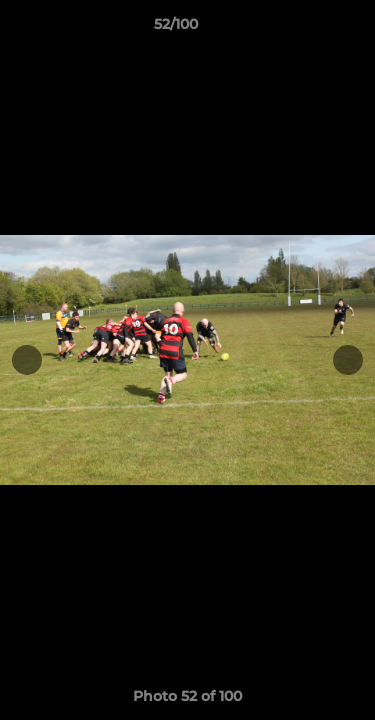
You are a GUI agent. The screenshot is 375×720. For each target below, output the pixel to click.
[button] (303, 29)
